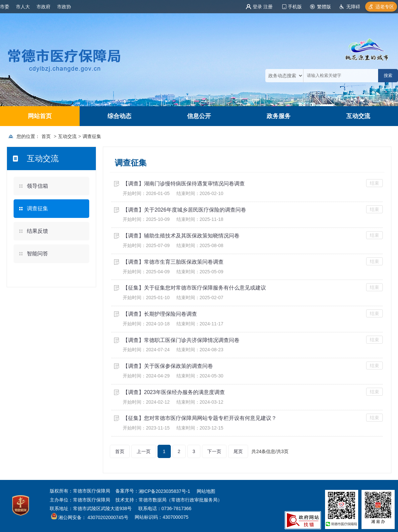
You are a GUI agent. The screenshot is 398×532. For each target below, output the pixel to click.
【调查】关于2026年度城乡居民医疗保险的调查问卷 (184, 210)
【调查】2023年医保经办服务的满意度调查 (174, 392)
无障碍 (353, 7)
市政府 (43, 7)
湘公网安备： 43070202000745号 (93, 518)
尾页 (238, 451)
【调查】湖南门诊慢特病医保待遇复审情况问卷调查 (184, 184)
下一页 (214, 451)
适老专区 (385, 7)
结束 (374, 183)
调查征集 (92, 136)
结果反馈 (37, 231)
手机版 (295, 7)
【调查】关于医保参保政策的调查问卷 (168, 366)
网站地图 (206, 491)
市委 (5, 7)
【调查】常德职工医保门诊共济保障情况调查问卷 (181, 340)
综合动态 (119, 116)
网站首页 (40, 116)
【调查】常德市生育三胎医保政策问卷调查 (173, 262)
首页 (46, 136)
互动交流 (358, 116)
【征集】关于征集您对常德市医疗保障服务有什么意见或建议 (194, 288)
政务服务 (279, 116)
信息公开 (199, 116)
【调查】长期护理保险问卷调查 (160, 314)
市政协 (64, 7)
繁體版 (324, 7)
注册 (268, 7)
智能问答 (37, 254)
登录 (257, 7)
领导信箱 (37, 186)
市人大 (23, 7)
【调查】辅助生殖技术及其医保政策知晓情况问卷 (181, 236)
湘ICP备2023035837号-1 (165, 491)
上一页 (144, 451)
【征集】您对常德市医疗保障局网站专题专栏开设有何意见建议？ (200, 418)
